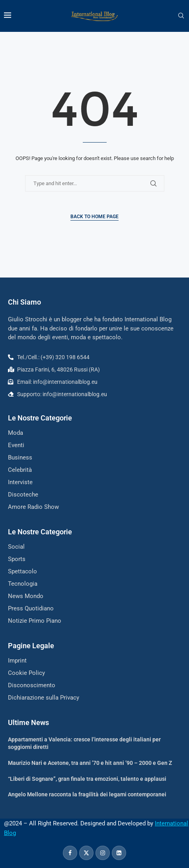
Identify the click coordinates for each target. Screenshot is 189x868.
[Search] (181, 16)
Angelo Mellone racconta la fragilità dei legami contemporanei (87, 794)
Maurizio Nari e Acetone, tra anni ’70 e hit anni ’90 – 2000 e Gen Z (90, 763)
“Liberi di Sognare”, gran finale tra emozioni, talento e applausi (87, 779)
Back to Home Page (94, 217)
